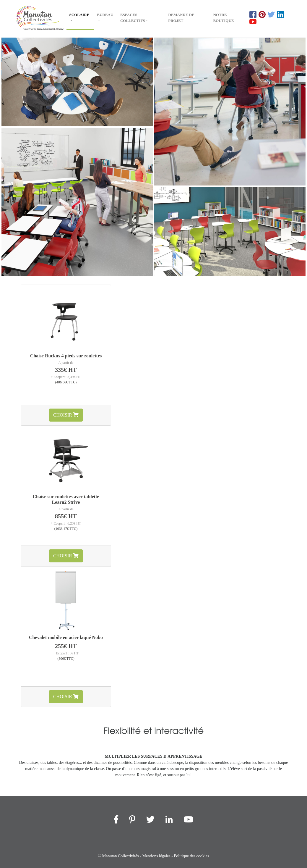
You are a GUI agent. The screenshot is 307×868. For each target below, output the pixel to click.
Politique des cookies (191, 856)
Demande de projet (181, 18)
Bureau (105, 15)
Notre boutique (223, 18)
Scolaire (82, 14)
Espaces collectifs (133, 18)
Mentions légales (156, 856)
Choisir (66, 415)
